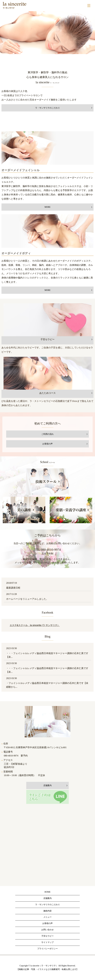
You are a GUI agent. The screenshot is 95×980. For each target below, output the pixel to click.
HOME (47, 892)
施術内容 (48, 911)
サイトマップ (48, 942)
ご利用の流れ (48, 434)
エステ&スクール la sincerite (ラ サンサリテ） (35, 625)
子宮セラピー (48, 936)
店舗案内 (48, 898)
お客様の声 (48, 444)
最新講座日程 (13, 588)
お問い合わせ (48, 930)
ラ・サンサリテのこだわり (48, 108)
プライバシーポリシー (48, 949)
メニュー (48, 917)
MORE (48, 207)
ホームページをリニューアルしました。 (27, 599)
